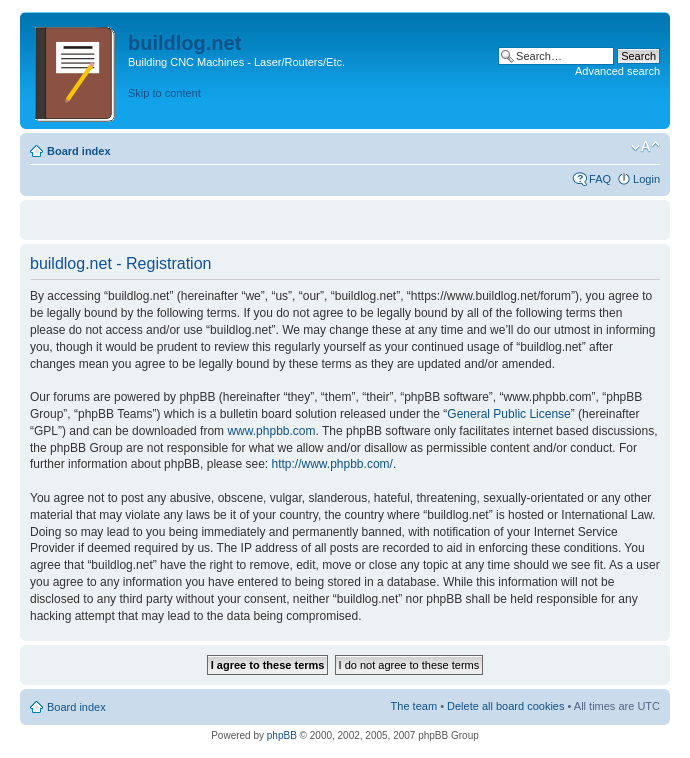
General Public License (508, 414)
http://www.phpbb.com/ (331, 464)
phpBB (282, 735)
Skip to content (164, 93)
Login (646, 179)
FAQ (600, 179)
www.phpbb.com (271, 431)
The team (414, 706)
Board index (79, 151)
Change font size (645, 147)
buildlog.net (184, 43)
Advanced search (617, 71)
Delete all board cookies (505, 706)
